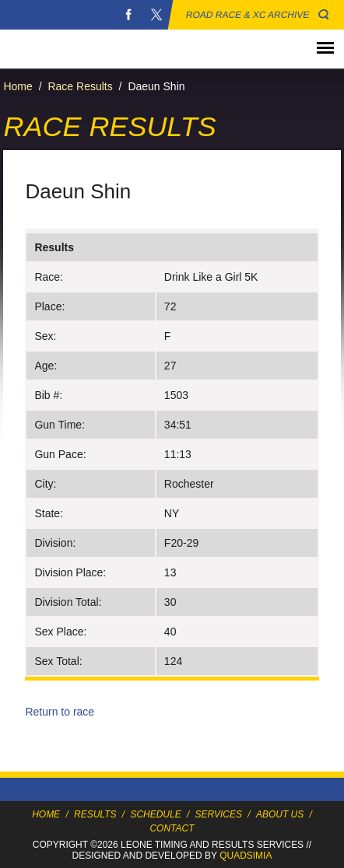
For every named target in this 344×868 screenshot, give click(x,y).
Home (18, 86)
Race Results (80, 86)
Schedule (155, 814)
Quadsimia (246, 856)
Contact (172, 828)
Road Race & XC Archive (248, 15)
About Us (280, 814)
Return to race (60, 712)
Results (95, 814)
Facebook (128, 15)
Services (219, 814)
